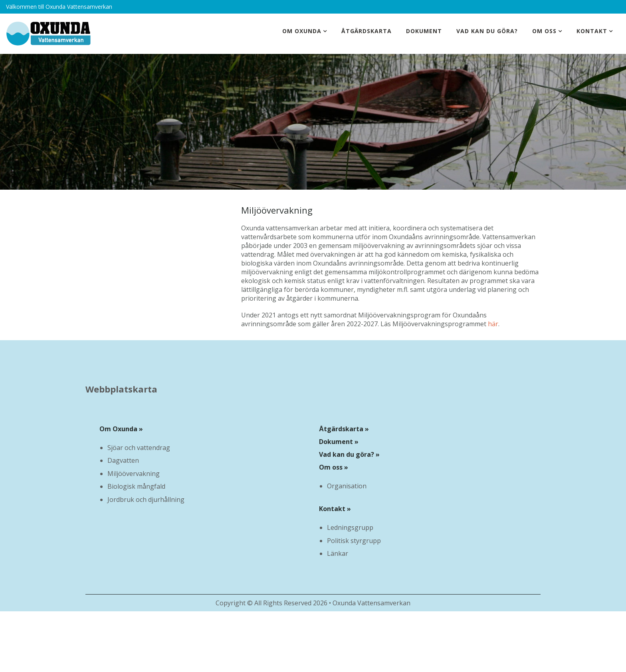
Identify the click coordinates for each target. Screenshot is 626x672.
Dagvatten (123, 460)
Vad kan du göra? (487, 31)
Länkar (338, 553)
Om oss (544, 31)
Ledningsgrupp (350, 527)
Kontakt (592, 31)
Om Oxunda (302, 31)
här (493, 324)
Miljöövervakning (134, 474)
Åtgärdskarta (366, 31)
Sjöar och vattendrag (139, 448)
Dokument (424, 31)
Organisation (347, 486)
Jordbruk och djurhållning (146, 500)
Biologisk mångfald (136, 486)
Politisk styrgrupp (354, 541)
